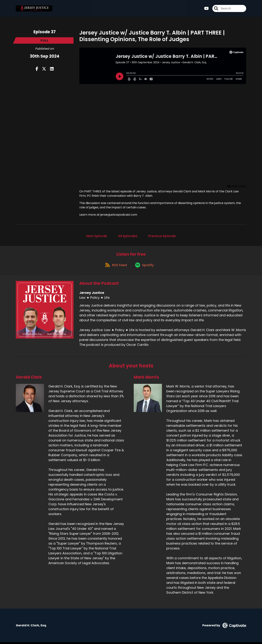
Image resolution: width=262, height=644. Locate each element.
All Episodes (128, 236)
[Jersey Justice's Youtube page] (206, 9)
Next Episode (97, 236)
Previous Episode (162, 236)
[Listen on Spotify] (145, 266)
